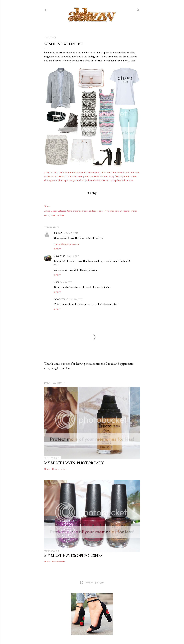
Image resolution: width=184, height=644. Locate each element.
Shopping (125, 211)
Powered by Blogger (92, 583)
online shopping (111, 211)
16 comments (58, 562)
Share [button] (47, 206)
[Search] (138, 9)
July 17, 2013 (72, 233)
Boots (54, 211)
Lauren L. (59, 233)
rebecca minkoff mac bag (72, 172)
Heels (100, 211)
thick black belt (74, 176)
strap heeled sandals (122, 180)
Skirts (47, 215)
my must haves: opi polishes (73, 555)
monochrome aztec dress (115, 172)
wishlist (60, 215)
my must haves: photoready (74, 463)
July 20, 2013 (76, 299)
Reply (57, 249)
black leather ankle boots (99, 176)
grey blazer (50, 172)
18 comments (59, 469)
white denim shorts (97, 180)
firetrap (119, 176)
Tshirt (53, 215)
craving (77, 211)
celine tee (94, 172)
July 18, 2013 (73, 256)
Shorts (134, 211)
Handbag (92, 211)
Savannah (60, 256)
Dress (84, 211)
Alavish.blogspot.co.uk (66, 244)
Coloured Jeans (65, 211)
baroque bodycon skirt (72, 180)
